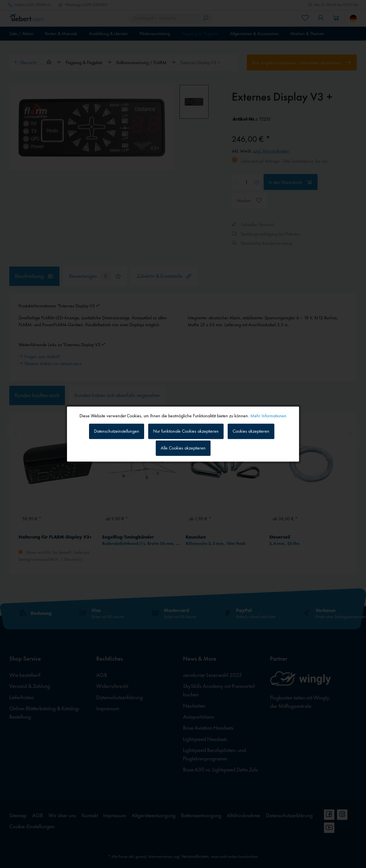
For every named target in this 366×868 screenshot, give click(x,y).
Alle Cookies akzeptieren (183, 448)
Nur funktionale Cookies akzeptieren (186, 431)
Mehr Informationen (268, 415)
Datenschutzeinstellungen (117, 431)
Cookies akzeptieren (251, 431)
